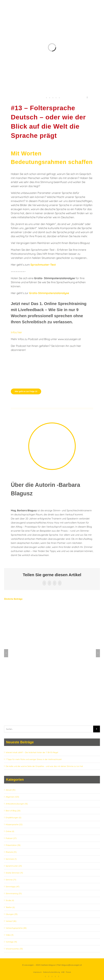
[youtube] (53, 98)
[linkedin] (50, 98)
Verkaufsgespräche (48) (16, 928)
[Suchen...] (49, 729)
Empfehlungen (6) (13, 818)
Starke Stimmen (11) (14, 873)
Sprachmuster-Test (43, 265)
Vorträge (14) (11, 942)
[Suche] (97, 729)
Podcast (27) (11, 838)
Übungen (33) (12, 914)
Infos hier (16, 332)
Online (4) (10, 831)
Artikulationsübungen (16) (17, 804)
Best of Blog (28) (13, 811)
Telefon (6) (10, 907)
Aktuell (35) (11, 790)
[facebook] (46, 98)
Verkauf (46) (11, 921)
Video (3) (10, 935)
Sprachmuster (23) (14, 866)
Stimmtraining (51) (14, 893)
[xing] (56, 98)
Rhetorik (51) (11, 852)
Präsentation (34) (13, 845)
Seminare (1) (11, 859)
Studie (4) (10, 900)
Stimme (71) (11, 880)
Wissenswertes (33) (14, 949)
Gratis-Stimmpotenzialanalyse (49, 293)
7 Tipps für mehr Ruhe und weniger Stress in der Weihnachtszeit (34, 759)
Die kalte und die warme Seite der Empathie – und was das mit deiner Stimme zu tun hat (44, 766)
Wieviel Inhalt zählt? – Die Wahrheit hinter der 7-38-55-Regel (32, 752)
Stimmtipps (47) (13, 887)
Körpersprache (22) (14, 824)
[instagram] (59, 98)
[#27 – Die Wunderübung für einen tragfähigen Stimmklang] (52, 607)
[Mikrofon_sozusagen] (24, 356)
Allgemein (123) (12, 797)
